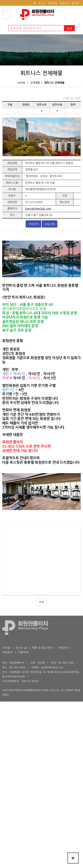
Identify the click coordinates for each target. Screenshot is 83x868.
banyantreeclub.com (38, 209)
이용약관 (23, 652)
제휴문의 (64, 3)
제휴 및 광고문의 (42, 647)
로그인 (42, 3)
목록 (42, 602)
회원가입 (52, 3)
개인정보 (8, 652)
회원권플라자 (38, 14)
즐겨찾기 (76, 3)
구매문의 (36, 224)
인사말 (6, 647)
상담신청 (52, 224)
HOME (21, 83)
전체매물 (35, 83)
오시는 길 (21, 647)
